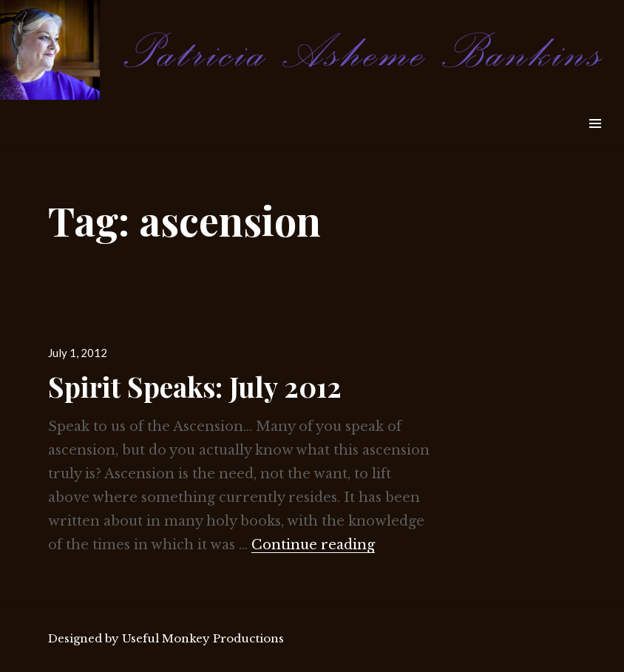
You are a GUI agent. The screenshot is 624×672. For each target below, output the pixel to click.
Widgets (595, 140)
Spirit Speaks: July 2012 (195, 386)
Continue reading (313, 545)
